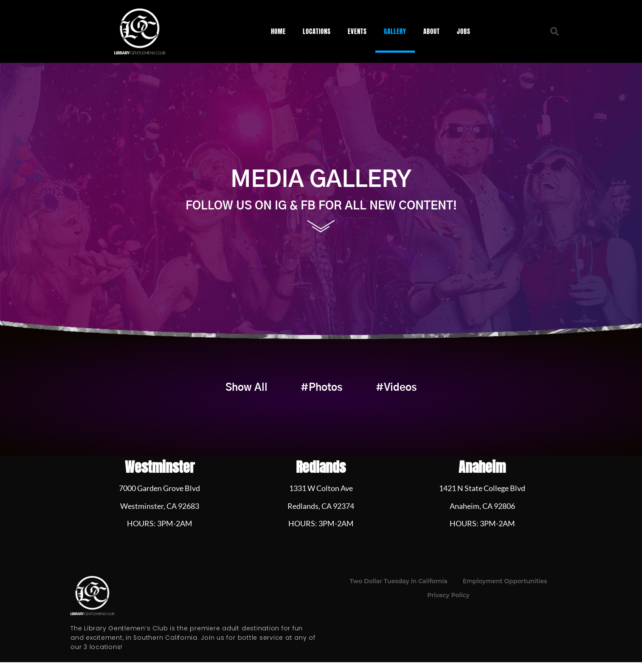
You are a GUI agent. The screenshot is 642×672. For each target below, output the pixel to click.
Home (278, 31)
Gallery (395, 31)
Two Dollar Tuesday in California (399, 591)
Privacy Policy (448, 605)
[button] (555, 31)
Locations (317, 31)
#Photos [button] (322, 393)
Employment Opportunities (505, 591)
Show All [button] (218, 393)
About (432, 31)
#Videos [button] (424, 393)
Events (357, 31)
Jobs (464, 31)
